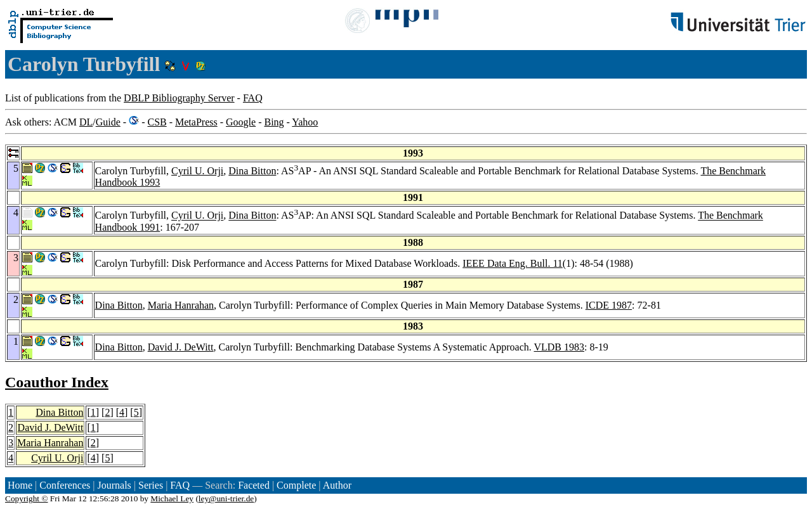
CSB (157, 122)
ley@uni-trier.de (226, 498)
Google (241, 122)
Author (337, 485)
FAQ (253, 98)
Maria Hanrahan (181, 305)
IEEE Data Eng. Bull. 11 (513, 263)
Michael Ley (172, 498)
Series (151, 485)
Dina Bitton (252, 171)
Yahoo (305, 122)
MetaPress (196, 122)
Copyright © (27, 498)
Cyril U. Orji (197, 171)
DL (86, 122)
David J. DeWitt (181, 347)
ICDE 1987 (609, 305)
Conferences (65, 485)
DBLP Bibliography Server (179, 98)
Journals (114, 485)
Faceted (254, 485)
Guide (108, 122)
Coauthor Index (57, 382)
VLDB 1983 (559, 347)
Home (20, 485)
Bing (274, 122)
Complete (296, 485)
